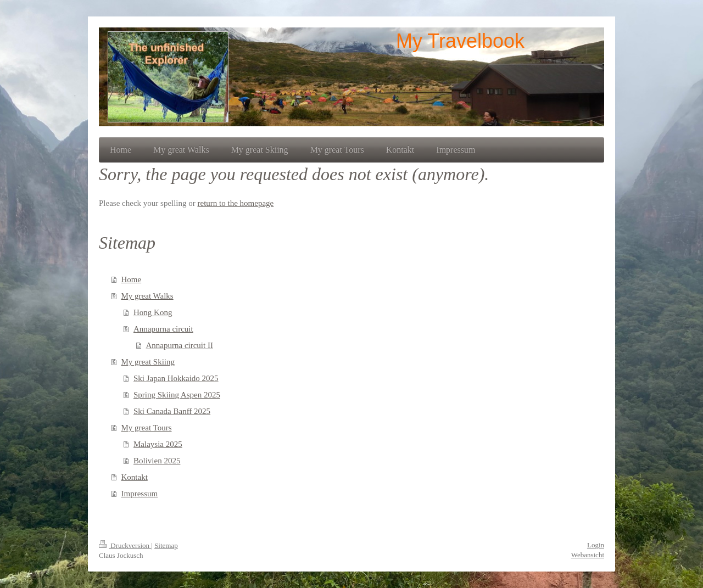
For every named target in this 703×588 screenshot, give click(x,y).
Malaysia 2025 (158, 444)
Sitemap (166, 545)
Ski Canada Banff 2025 (172, 411)
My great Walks (147, 296)
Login (596, 545)
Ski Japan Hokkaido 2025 (176, 378)
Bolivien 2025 (157, 461)
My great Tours (147, 428)
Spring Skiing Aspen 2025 (177, 395)
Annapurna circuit (163, 329)
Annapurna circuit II (180, 345)
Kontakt (135, 477)
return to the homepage (236, 203)
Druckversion (125, 545)
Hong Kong (153, 312)
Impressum (140, 494)
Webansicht (588, 555)
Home (132, 279)
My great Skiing (148, 362)
